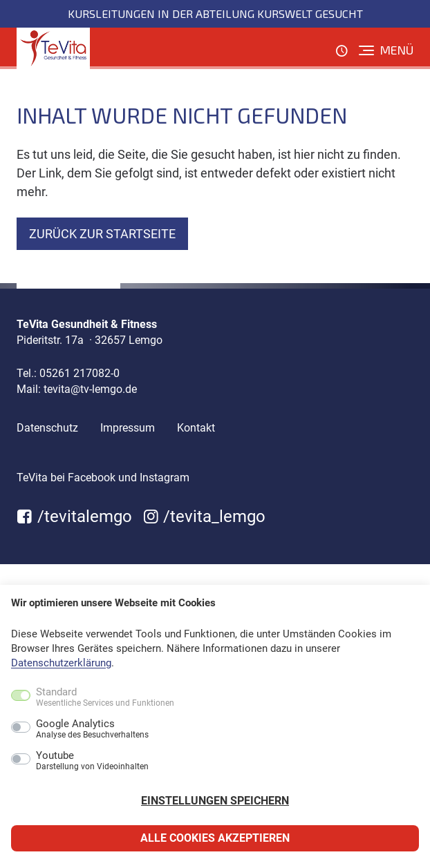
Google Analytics (92, 729)
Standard (105, 697)
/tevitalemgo (74, 517)
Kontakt (196, 428)
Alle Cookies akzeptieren (215, 838)
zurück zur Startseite (102, 234)
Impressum (128, 428)
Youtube (92, 761)
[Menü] (386, 50)
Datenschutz (47, 428)
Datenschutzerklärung (61, 663)
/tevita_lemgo (205, 517)
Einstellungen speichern (215, 801)
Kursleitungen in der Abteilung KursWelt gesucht (215, 13)
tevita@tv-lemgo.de (90, 389)
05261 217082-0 (80, 373)
